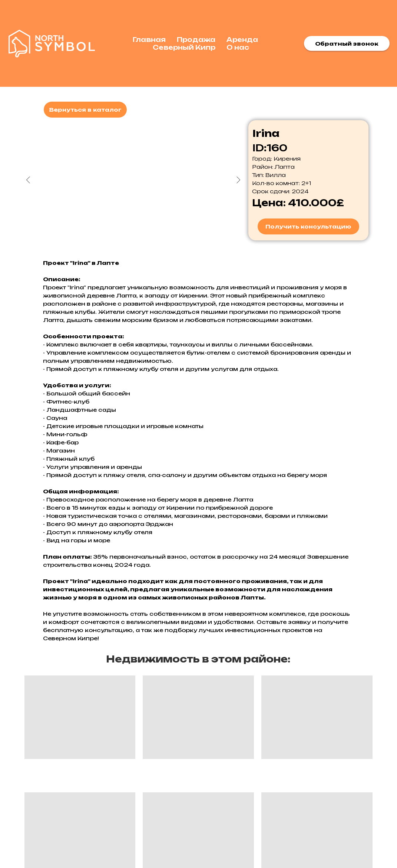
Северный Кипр (184, 47)
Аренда (242, 40)
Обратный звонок (347, 44)
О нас (238, 47)
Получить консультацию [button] (308, 226)
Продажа (196, 40)
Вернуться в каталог (85, 110)
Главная (149, 40)
